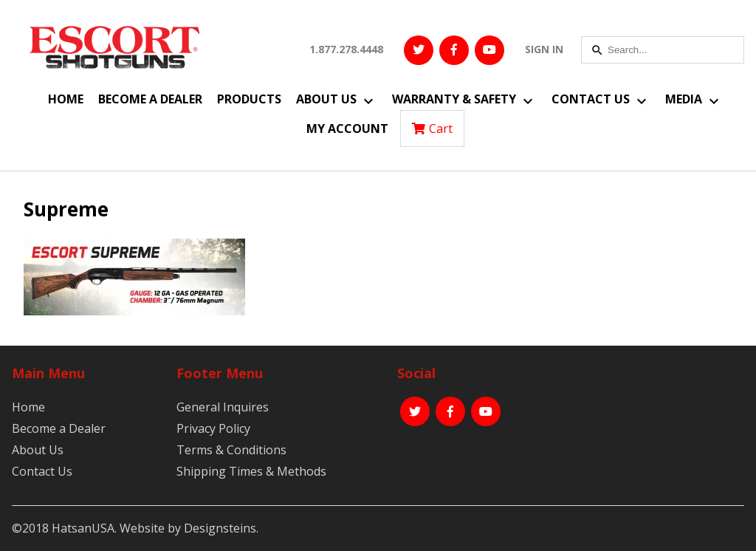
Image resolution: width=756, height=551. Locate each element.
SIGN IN (544, 49)
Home (66, 99)
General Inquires (223, 407)
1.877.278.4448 (346, 49)
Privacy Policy (213, 428)
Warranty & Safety (454, 99)
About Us (326, 99)
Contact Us (591, 99)
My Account (347, 129)
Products (249, 99)
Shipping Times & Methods (251, 471)
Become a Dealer (150, 99)
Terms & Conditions (231, 450)
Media (684, 99)
